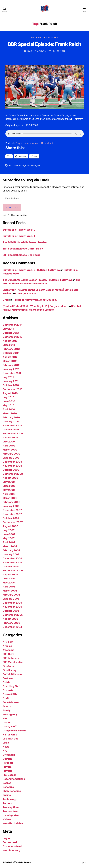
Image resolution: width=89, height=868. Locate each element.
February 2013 (11, 349)
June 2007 (9, 534)
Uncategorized (11, 815)
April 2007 (9, 542)
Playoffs (7, 771)
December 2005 (12, 603)
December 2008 (12, 462)
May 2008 (9, 490)
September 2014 (12, 325)
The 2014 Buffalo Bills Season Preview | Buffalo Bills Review (37, 280)
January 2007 (11, 554)
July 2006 (9, 579)
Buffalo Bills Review (21, 862)
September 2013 (12, 337)
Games (7, 723)
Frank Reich (31, 166)
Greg (6, 300)
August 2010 (10, 393)
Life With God (11, 739)
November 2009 (12, 425)
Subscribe (12, 208)
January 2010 (11, 421)
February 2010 (11, 417)
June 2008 (9, 486)
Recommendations (14, 779)
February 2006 (11, 595)
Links (6, 743)
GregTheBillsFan (38, 51)
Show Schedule (12, 791)
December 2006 (12, 558)
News (6, 747)
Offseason (9, 755)
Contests (8, 690)
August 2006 (10, 575)
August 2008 (10, 478)
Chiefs (6, 682)
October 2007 (11, 518)
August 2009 (10, 438)
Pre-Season (10, 775)
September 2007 (13, 522)
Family (7, 710)
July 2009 (9, 442)
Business (8, 678)
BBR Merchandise (13, 662)
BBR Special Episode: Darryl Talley (23, 249)
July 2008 (9, 482)
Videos (7, 819)
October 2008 (11, 470)
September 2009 (13, 434)
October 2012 (11, 353)
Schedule (8, 787)
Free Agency (10, 714)
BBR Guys (8, 654)
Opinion (7, 759)
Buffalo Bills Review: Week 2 (19, 230)
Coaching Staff (11, 686)
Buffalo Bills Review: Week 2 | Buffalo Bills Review (31, 270)
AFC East (8, 642)
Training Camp (11, 807)
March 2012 (10, 361)
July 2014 (8, 329)
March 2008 (10, 498)
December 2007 (12, 510)
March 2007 (10, 546)
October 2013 (11, 333)
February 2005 (11, 623)
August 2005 (10, 619)
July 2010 (9, 397)
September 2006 (13, 570)
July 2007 (9, 530)
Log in (6, 838)
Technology (10, 799)
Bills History (39, 37)
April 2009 (9, 446)
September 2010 (13, 389)
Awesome (8, 650)
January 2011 (11, 381)
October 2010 (11, 385)
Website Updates (13, 823)
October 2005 (11, 611)
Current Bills (10, 694)
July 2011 (8, 377)
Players (53, 37)
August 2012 (10, 357)
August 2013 (10, 341)
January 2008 (11, 506)
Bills (11, 166)
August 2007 (10, 526)
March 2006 (10, 591)
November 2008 (12, 466)
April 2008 (9, 494)
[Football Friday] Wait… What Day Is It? (35, 300)
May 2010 (9, 405)
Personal (8, 763)
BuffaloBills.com (12, 674)
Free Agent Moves (26, 293)
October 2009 (11, 430)
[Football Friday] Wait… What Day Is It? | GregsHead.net (35, 306)
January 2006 (11, 599)
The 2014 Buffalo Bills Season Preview (25, 242)
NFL (39, 166)
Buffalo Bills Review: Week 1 (19, 236)
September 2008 (13, 474)
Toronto (7, 803)
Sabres (7, 783)
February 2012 (11, 365)
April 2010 (9, 409)
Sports (7, 795)
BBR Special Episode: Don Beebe (22, 255)
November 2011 (12, 373)
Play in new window (27, 143)
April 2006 (9, 587)
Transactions (10, 811)
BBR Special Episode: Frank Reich (44, 44)
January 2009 (11, 458)
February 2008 (11, 502)
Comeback (19, 166)
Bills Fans (8, 666)
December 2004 (12, 627)
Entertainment (11, 702)
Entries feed (10, 842)
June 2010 (9, 401)
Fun (5, 718)
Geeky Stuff (10, 727)
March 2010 (10, 413)
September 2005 (13, 615)
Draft (6, 698)
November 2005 (12, 607)
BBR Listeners (11, 658)
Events (7, 706)
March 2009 (10, 450)
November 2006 (12, 562)
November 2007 (12, 514)
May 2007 (9, 538)
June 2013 (9, 345)
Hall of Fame (10, 735)
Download (47, 143)
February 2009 (11, 454)
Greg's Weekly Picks (15, 731)
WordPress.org (12, 850)
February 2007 (11, 550)
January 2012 (11, 369)
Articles (7, 646)
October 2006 (11, 566)
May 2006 (9, 583)
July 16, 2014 (59, 51)
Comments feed (12, 846)
